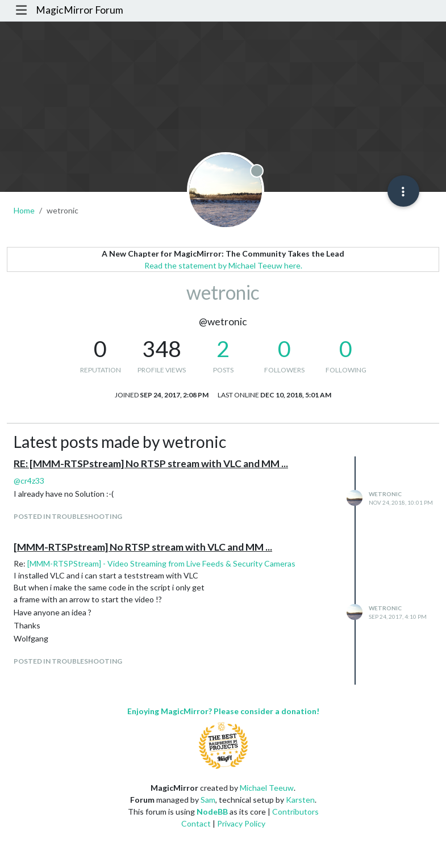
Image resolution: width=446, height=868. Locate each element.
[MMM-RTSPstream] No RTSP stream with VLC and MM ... (143, 547)
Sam (208, 800)
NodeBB (212, 812)
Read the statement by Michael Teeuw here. (223, 265)
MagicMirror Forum (80, 10)
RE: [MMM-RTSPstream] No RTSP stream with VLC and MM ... (151, 464)
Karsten (300, 800)
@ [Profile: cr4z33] (29, 481)
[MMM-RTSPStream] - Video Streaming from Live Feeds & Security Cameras (161, 563)
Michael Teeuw (267, 788)
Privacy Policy (241, 823)
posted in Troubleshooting (68, 516)
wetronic (385, 494)
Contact (196, 823)
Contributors (295, 812)
